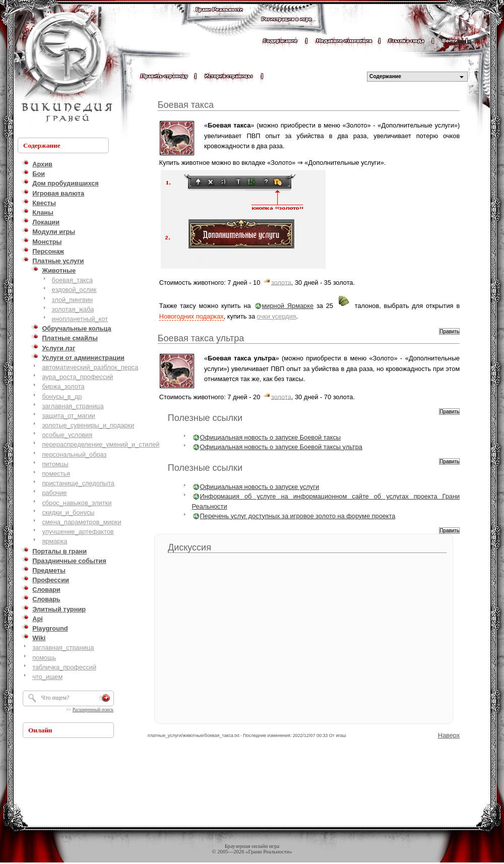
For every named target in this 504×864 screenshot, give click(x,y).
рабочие (54, 493)
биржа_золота (63, 386)
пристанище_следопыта (78, 483)
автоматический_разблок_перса (90, 367)
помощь (44, 658)
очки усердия (277, 316)
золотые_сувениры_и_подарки (88, 425)
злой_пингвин (73, 300)
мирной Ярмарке (288, 306)
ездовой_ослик (74, 290)
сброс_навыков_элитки (77, 503)
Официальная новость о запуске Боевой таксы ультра (281, 447)
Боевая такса (186, 105)
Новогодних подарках (192, 316)
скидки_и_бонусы (68, 512)
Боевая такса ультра (201, 338)
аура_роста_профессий (77, 377)
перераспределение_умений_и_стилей (101, 444)
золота (281, 282)
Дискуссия (190, 547)
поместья (56, 474)
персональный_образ (74, 454)
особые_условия (67, 435)
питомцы (55, 464)
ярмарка (54, 541)
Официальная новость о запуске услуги (260, 487)
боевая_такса (72, 280)
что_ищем (47, 677)
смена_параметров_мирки (81, 522)
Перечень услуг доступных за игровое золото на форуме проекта (298, 516)
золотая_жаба (73, 309)
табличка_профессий (64, 667)
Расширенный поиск (93, 710)
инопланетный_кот (80, 319)
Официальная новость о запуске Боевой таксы (270, 437)
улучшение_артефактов (78, 532)
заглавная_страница (73, 406)
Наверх (449, 735)
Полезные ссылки (205, 418)
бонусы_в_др (62, 396)
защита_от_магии (68, 416)
